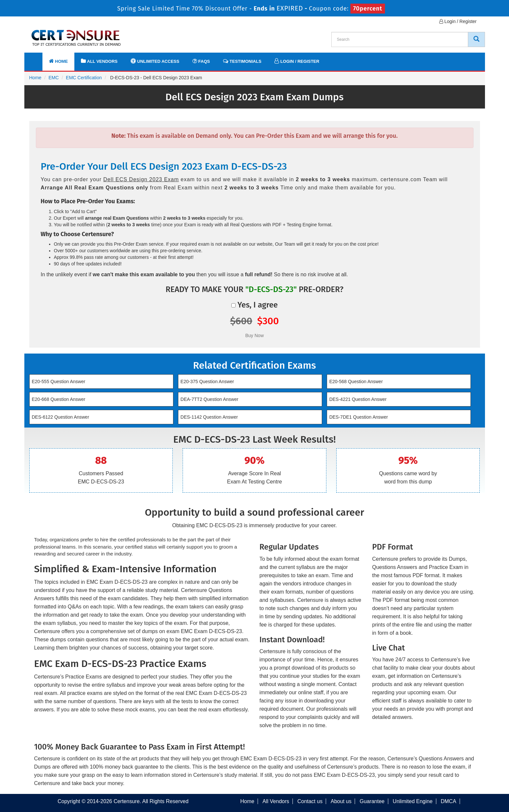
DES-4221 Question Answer (358, 399)
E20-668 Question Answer (59, 399)
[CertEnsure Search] (476, 39)
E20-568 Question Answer (356, 381)
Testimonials (242, 61)
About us (341, 801)
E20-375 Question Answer (207, 381)
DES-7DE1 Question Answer (359, 417)
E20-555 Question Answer (59, 381)
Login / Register (458, 21)
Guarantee (372, 801)
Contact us (310, 801)
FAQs (201, 61)
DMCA (448, 801)
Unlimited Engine (413, 801)
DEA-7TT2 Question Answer (210, 399)
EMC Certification (84, 78)
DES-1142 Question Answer (209, 417)
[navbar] (38, 58)
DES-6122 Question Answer (61, 417)
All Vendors (99, 61)
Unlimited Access (155, 61)
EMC (54, 78)
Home (59, 61)
